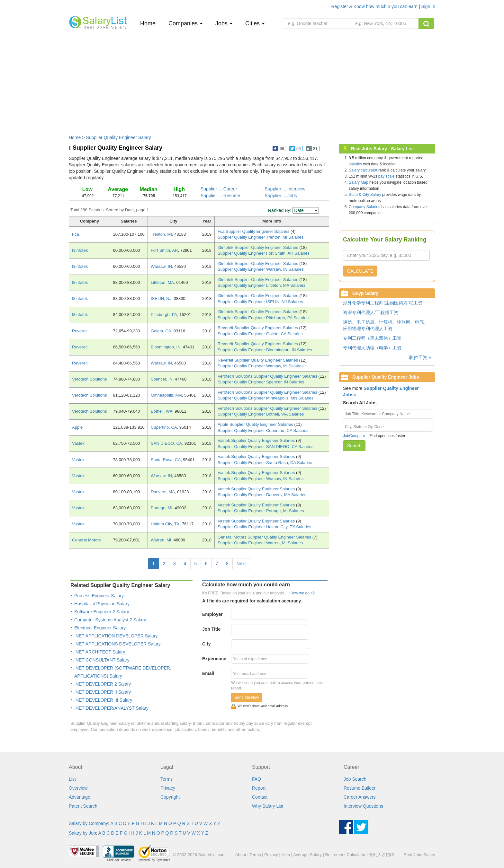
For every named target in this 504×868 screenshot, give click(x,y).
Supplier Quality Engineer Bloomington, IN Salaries (265, 350)
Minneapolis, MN (166, 395)
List (72, 779)
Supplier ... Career (219, 189)
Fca (76, 234)
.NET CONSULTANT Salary (102, 660)
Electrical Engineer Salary (100, 628)
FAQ (256, 779)
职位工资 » (420, 357)
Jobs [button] (224, 23)
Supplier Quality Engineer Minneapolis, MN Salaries (265, 398)
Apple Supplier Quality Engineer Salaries (256, 424)
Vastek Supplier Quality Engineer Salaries (257, 440)
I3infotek (80, 250)
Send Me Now (247, 697)
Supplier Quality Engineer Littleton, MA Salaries (261, 285)
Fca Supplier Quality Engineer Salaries (254, 231)
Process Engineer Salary (99, 596)
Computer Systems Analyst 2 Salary (110, 620)
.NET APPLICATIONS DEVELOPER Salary (117, 644)
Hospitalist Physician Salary (102, 604)
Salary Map (359, 182)
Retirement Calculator (345, 855)
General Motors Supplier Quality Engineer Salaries (265, 537)
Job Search (355, 779)
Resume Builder (360, 788)
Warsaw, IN (161, 266)
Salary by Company (88, 823)
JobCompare (354, 436)
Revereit (80, 331)
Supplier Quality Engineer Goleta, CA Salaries (260, 334)
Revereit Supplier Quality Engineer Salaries (258, 328)
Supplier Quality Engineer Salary (118, 137)
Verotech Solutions (89, 379)
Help (286, 855)
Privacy (168, 788)
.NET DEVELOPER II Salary (103, 692)
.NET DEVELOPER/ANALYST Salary (111, 708)
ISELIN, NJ (161, 298)
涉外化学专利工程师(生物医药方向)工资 (383, 303)
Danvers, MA (163, 492)
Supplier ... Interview (285, 189)
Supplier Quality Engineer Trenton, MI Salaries (261, 237)
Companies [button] (185, 23)
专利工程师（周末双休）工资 (372, 338)
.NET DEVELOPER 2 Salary (103, 684)
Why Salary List (268, 806)
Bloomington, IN (166, 347)
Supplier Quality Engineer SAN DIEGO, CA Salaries (265, 447)
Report (259, 788)
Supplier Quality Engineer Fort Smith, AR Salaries (264, 253)
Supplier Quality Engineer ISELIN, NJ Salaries (260, 302)
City (206, 644)
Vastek (78, 443)
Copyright (170, 797)
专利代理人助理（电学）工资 (372, 348)
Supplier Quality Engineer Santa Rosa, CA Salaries (265, 463)
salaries (355, 164)
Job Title (211, 629)
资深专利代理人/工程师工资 (371, 312)
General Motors (86, 540)
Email (208, 673)
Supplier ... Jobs (281, 196)
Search (354, 446)
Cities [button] (255, 23)
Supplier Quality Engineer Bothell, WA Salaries (261, 414)
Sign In (428, 6)
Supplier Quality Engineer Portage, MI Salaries (261, 511)
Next (241, 564)
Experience (214, 659)
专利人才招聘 (382, 855)
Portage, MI (162, 508)
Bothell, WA (162, 411)
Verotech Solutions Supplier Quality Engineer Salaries (268, 376)
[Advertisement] (252, 81)
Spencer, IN (162, 379)
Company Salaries (364, 207)
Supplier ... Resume (220, 196)
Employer (212, 614)
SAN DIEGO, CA (166, 443)
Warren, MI (161, 540)
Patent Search (83, 806)
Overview (78, 788)
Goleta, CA (161, 331)
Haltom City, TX (165, 524)
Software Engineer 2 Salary (102, 612)
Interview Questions (363, 806)
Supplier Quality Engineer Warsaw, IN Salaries (261, 269)
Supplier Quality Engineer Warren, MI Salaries (260, 543)
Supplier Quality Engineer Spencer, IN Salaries (261, 382)
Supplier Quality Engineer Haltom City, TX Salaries (264, 527)
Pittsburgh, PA (164, 315)
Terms (166, 779)
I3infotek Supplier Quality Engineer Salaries (258, 247)
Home (150, 23)
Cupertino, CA (164, 427)
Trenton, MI (161, 234)
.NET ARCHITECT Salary (100, 652)
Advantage (80, 797)
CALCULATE (360, 271)
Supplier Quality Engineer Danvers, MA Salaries (262, 495)
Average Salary (307, 855)
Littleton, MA (162, 282)
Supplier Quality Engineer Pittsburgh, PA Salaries (263, 318)
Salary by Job (82, 833)
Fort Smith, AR (164, 250)
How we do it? (302, 593)
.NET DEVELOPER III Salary (103, 700)
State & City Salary (365, 195)
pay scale (387, 176)
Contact (260, 797)
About (241, 855)
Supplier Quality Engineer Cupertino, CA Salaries (263, 430)
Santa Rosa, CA (166, 460)
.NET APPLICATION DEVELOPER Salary (116, 636)
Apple (77, 427)
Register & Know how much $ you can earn (375, 6)
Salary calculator (363, 170)
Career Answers (360, 797)
